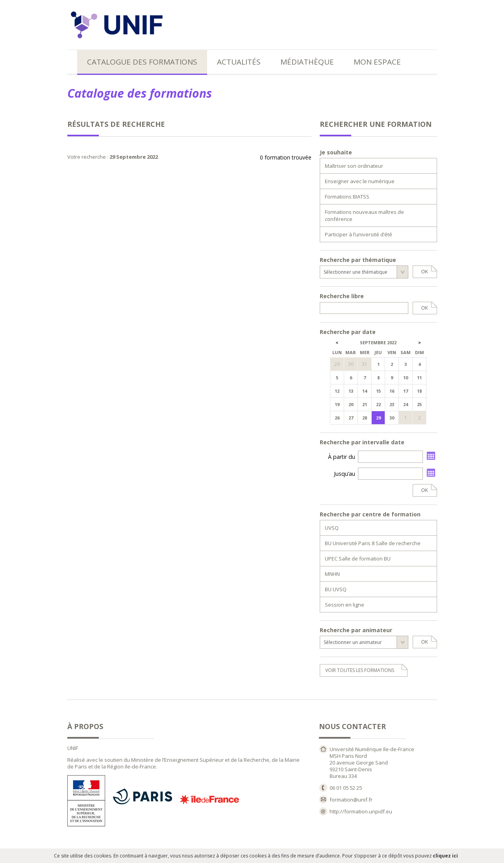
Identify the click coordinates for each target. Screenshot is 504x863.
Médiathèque (307, 62)
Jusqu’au (345, 474)
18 (419, 391)
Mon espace (377, 62)
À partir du (342, 457)
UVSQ (332, 528)
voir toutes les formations (360, 670)
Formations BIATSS (347, 197)
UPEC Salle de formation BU (358, 559)
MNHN (332, 574)
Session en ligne (345, 605)
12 (337, 391)
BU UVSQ (336, 589)
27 (351, 418)
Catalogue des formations (142, 62)
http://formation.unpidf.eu (361, 811)
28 (365, 418)
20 (351, 404)
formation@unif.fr (351, 800)
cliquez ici (445, 856)
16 (392, 391)
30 (392, 418)
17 (406, 391)
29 (378, 418)
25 (419, 404)
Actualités (239, 62)
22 (378, 404)
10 (406, 378)
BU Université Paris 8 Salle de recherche (373, 543)
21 (365, 404)
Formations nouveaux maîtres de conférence (364, 215)
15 (378, 391)
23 (392, 404)
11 (419, 378)
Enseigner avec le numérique (360, 181)
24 (406, 404)
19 (337, 404)
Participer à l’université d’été (359, 234)
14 (365, 391)
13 (351, 391)
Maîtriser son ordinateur (354, 166)
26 (337, 418)
